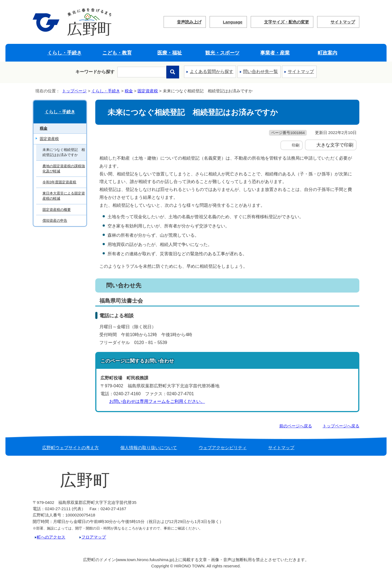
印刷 (296, 145)
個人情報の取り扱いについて (149, 448)
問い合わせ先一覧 (261, 72)
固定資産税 (148, 91)
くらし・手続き (65, 53)
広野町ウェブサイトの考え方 (71, 448)
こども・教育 (117, 53)
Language (233, 22)
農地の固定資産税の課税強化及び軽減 (64, 169)
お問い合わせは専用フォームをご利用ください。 (157, 401)
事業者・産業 (275, 53)
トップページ (74, 91)
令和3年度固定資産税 (59, 182)
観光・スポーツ (222, 53)
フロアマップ (94, 537)
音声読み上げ (189, 22)
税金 (129, 91)
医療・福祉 (170, 53)
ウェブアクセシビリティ (223, 448)
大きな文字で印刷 (335, 145)
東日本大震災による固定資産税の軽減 (64, 196)
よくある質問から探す (212, 72)
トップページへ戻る (341, 426)
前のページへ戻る (296, 426)
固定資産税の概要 (57, 210)
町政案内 (327, 53)
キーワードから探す (95, 72)
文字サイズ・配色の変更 (287, 22)
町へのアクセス (51, 537)
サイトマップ (343, 22)
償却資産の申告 (55, 220)
